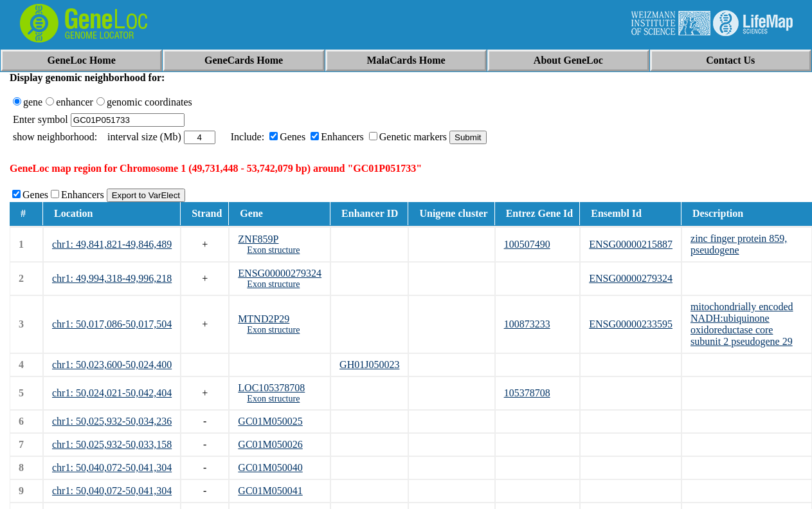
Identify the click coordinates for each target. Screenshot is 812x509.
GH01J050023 (369, 365)
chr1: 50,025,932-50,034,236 (112, 421)
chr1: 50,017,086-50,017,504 (112, 324)
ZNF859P (258, 239)
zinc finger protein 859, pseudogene (739, 244)
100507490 (527, 244)
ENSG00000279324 (280, 273)
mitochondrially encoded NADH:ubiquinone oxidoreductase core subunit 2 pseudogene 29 (742, 324)
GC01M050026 (270, 444)
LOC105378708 (271, 388)
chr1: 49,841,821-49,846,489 (112, 244)
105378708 (527, 393)
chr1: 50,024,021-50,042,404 (112, 393)
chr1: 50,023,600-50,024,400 (112, 365)
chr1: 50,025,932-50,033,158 (112, 444)
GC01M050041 (270, 491)
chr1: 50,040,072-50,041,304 (112, 467)
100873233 (527, 324)
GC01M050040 (270, 467)
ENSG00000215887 (631, 244)
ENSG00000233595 (631, 324)
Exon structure (273, 250)
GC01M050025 (270, 421)
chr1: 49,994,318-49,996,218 (112, 278)
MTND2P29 (264, 319)
